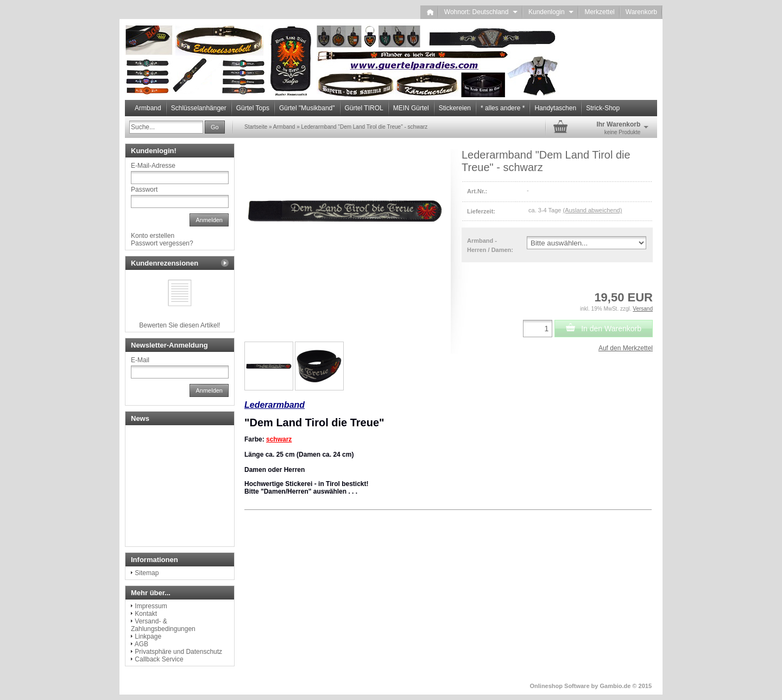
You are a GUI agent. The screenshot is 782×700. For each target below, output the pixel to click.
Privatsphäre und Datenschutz (178, 652)
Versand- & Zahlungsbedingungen (163, 625)
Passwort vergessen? (162, 243)
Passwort (144, 190)
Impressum (151, 606)
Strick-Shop (603, 108)
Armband (148, 108)
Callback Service (159, 659)
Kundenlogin (551, 12)
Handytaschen (555, 108)
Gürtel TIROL (364, 108)
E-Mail (140, 360)
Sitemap (147, 573)
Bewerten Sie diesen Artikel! (179, 325)
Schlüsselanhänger (199, 108)
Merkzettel (599, 12)
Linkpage (148, 636)
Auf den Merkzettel (626, 348)
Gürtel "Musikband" (307, 108)
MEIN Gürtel (411, 108)
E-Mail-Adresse (153, 166)
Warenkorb (641, 12)
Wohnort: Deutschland (481, 12)
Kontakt (146, 614)
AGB (141, 644)
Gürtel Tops (253, 108)
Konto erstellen (153, 236)
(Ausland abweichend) (592, 210)
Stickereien (455, 108)
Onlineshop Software (560, 686)
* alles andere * (503, 108)
